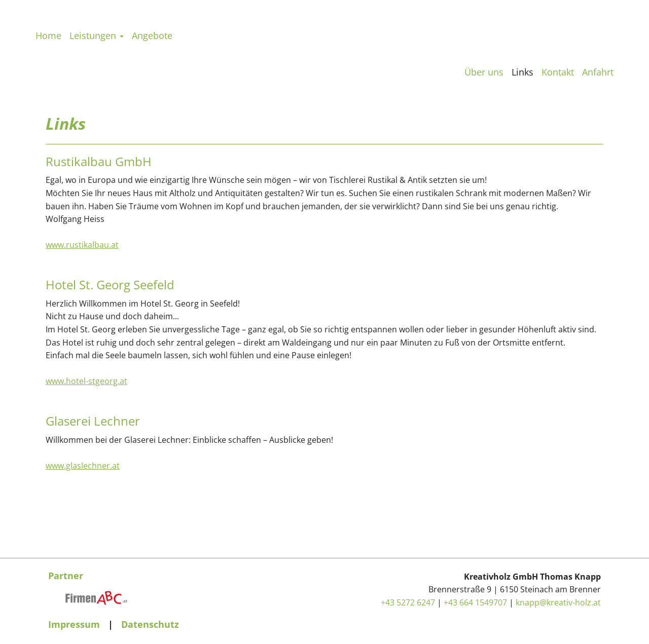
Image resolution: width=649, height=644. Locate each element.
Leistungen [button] (97, 73)
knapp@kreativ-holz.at (558, 602)
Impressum (74, 624)
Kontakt (558, 72)
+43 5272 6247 (408, 602)
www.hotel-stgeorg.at (86, 383)
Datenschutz (150, 624)
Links (522, 72)
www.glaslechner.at (83, 467)
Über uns (484, 72)
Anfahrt (598, 72)
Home (48, 73)
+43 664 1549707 (475, 602)
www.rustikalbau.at (82, 246)
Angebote (152, 73)
